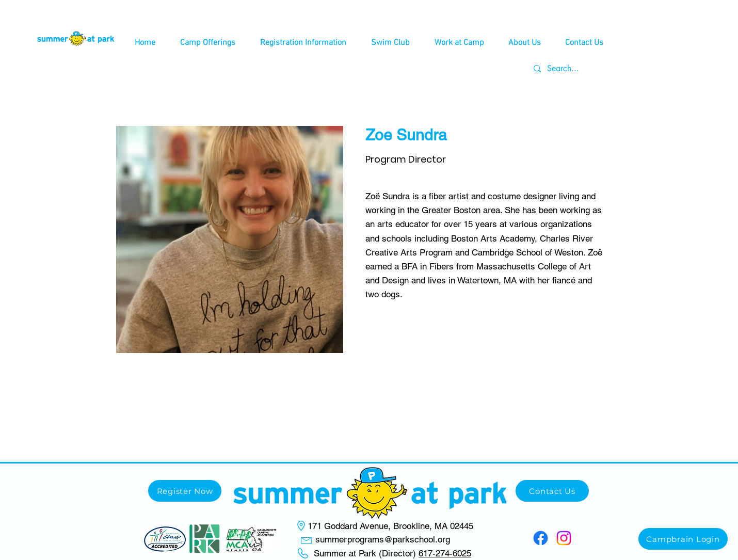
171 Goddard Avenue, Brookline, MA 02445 (390, 526)
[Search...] (567, 69)
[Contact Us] (552, 491)
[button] (208, 43)
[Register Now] (185, 491)
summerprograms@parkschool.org (383, 539)
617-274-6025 (445, 553)
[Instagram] (564, 538)
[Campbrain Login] (683, 539)
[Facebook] (541, 538)
